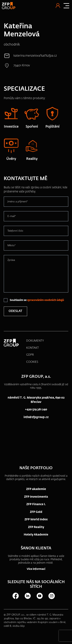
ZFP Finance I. (36, 504)
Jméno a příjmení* (18, 202)
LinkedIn (27, 596)
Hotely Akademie (36, 535)
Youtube (39, 596)
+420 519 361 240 (36, 410)
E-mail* (12, 216)
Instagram (51, 596)
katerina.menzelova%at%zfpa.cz (35, 56)
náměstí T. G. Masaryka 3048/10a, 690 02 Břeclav (36, 400)
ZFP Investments (36, 497)
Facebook (16, 596)
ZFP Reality (36, 527)
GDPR (30, 355)
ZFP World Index (36, 519)
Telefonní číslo (15, 231)
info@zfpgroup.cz (36, 417)
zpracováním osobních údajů (46, 300)
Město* (12, 246)
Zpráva (11, 260)
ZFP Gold (36, 512)
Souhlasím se (37, 300)
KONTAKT (33, 348)
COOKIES (32, 362)
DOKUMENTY (35, 341)
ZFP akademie (36, 489)
